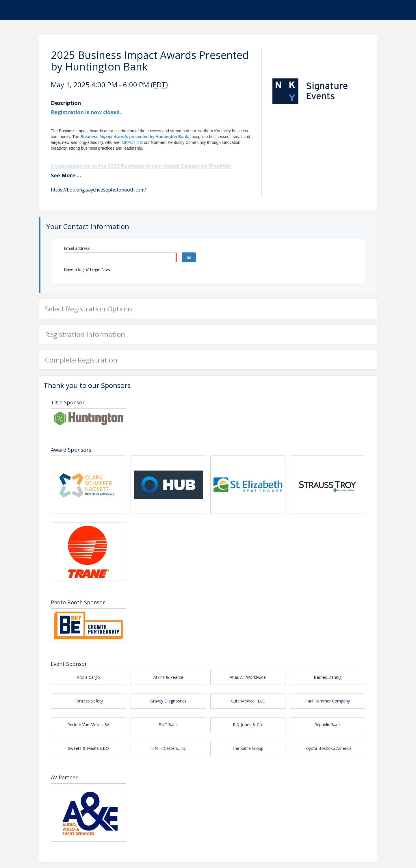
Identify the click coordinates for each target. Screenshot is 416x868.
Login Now (100, 269)
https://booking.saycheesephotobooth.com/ (99, 190)
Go (189, 257)
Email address (77, 248)
